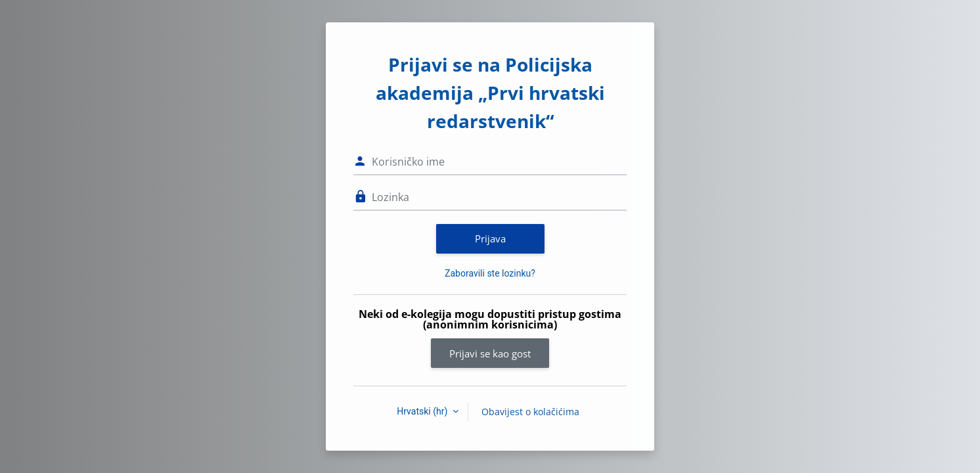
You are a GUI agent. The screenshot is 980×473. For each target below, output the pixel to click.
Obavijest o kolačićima (530, 412)
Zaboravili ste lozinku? (490, 273)
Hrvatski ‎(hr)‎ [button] (423, 411)
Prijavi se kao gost (490, 353)
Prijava (490, 238)
